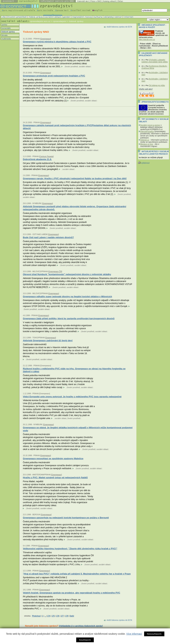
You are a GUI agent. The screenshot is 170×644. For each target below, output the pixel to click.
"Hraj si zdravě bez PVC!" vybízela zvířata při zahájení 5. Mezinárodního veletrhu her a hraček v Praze (77, 574)
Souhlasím (85, 640)
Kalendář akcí (83, 1)
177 (62, 616)
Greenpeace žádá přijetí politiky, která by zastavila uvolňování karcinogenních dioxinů (69, 318)
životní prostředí (71, 67)
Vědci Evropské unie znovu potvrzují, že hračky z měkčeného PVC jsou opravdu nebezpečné (72, 397)
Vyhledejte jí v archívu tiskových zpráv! (81, 626)
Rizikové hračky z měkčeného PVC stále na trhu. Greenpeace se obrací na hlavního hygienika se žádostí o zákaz (74, 370)
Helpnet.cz (145, 140)
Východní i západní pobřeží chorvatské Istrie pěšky (155, 61)
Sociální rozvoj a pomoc (150, 125)
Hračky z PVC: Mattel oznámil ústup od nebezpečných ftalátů (55, 478)
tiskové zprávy (8, 32)
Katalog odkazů (109, 1)
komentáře (6, 28)
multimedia (6, 39)
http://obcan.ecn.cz (147, 39)
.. (45, 616)
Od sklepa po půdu (157, 85)
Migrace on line (147, 144)
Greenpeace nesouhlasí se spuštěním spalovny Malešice (53, 459)
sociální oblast (85, 67)
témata (4, 35)
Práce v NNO (96, 1)
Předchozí (36, 616)
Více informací (134, 634)
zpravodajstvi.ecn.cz (40, 21)
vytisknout (144, 163)
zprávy (4, 25)
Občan (120, 1)
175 (53, 616)
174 (49, 616)
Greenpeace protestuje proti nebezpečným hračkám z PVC (54, 76)
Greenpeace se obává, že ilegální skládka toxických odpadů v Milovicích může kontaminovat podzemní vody (78, 429)
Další (72, 616)
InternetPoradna (147, 131)
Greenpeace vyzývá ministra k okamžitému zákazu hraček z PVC (57, 42)
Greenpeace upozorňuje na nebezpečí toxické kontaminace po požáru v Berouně (66, 518)
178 (67, 616)
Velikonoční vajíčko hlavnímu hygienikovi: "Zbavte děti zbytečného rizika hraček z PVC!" (70, 549)
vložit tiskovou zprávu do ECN (119, 27)
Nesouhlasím (154, 634)
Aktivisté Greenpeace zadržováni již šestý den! (48, 340)
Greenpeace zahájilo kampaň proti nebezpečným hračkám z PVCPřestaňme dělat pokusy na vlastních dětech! (77, 127)
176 (58, 616)
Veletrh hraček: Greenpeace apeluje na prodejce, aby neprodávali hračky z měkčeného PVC (72, 593)
